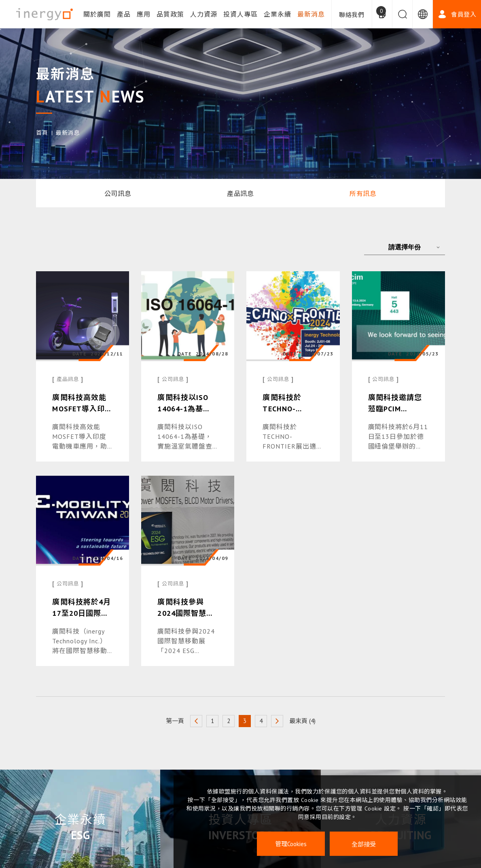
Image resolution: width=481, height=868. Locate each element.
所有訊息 (363, 194)
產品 (124, 14)
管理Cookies (291, 844)
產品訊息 (241, 194)
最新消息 (311, 14)
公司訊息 (118, 194)
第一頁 (175, 721)
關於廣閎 (97, 14)
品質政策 (170, 14)
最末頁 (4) (302, 721)
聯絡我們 (352, 15)
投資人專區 (240, 14)
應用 (144, 14)
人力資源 (204, 14)
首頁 (42, 133)
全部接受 (364, 844)
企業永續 (278, 14)
